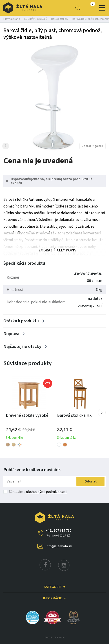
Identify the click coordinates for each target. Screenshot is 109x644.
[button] (102, 413)
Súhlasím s (38, 492)
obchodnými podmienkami (47, 492)
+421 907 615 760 (58, 533)
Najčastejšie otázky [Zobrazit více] (22, 347)
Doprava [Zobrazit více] (11, 334)
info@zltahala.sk (59, 546)
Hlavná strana (12, 19)
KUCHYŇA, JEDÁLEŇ (36, 19)
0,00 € (89, 8)
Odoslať (91, 481)
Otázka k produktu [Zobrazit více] (21, 321)
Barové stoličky (60, 19)
